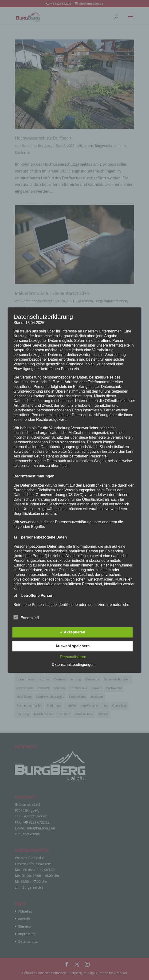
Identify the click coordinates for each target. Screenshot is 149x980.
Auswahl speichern (73, 646)
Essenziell (26, 617)
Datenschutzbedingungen (73, 665)
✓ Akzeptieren (73, 632)
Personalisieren (73, 657)
